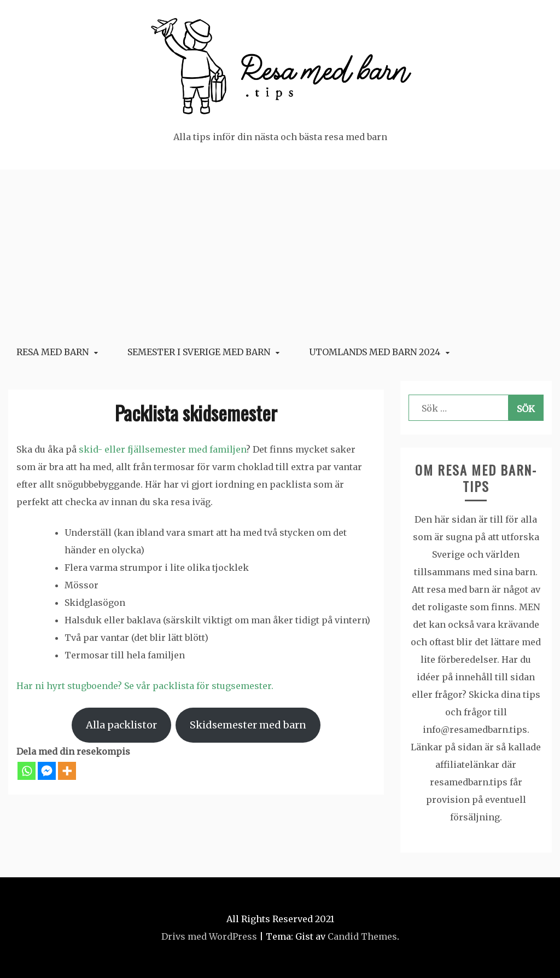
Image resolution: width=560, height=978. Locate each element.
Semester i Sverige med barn (199, 352)
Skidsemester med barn (248, 725)
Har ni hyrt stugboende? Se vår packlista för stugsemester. (145, 686)
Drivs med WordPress (209, 936)
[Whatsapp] (27, 771)
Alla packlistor (121, 725)
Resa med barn (52, 352)
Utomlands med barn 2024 (375, 352)
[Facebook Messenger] (47, 771)
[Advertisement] (280, 252)
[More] (67, 771)
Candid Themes (362, 936)
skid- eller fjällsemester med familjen (162, 449)
